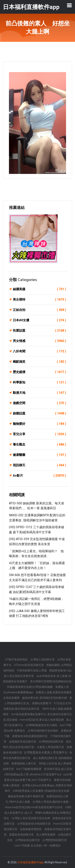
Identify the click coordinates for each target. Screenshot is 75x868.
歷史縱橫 (39, 372)
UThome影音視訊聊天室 (29, 665)
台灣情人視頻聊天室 (43, 660)
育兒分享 (39, 434)
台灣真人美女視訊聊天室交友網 (31, 818)
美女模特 (39, 300)
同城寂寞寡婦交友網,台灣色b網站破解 (30, 687)
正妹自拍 (39, 310)
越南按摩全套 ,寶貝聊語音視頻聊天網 (45, 698)
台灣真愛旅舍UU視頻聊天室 (34, 824)
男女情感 (39, 341)
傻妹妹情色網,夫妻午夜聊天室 (26, 796)
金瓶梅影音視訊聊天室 (23, 742)
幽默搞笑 (39, 362)
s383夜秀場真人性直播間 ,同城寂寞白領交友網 (41, 791)
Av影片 (39, 476)
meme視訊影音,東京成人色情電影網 (42, 720)
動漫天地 (39, 393)
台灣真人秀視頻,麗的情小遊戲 (51, 802)
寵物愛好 (39, 424)
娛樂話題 (39, 413)
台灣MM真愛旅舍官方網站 (42, 725)
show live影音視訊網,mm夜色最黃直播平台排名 (34, 807)
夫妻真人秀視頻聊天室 (51, 747)
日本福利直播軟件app (31, 862)
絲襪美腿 (39, 289)
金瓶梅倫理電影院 (31, 829)
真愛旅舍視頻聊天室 (22, 835)
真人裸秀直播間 (46, 835)
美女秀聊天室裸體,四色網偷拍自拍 (51, 681)
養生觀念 (39, 445)
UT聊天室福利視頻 (17, 660)
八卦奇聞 (39, 351)
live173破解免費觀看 (29, 769)
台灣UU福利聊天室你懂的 (43, 731)
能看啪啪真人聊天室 (24, 763)
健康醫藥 (39, 455)
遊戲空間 (39, 403)
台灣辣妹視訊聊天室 (28, 840)
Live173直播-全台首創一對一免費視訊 (38, 846)
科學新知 (39, 382)
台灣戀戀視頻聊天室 (51, 742)
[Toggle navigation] (69, 5)
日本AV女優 (39, 320)
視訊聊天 (39, 465)
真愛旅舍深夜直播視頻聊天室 (30, 736)
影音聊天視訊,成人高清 (58, 769)
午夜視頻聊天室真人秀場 (32, 670)
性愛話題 (39, 331)
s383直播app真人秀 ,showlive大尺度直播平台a (33, 774)
